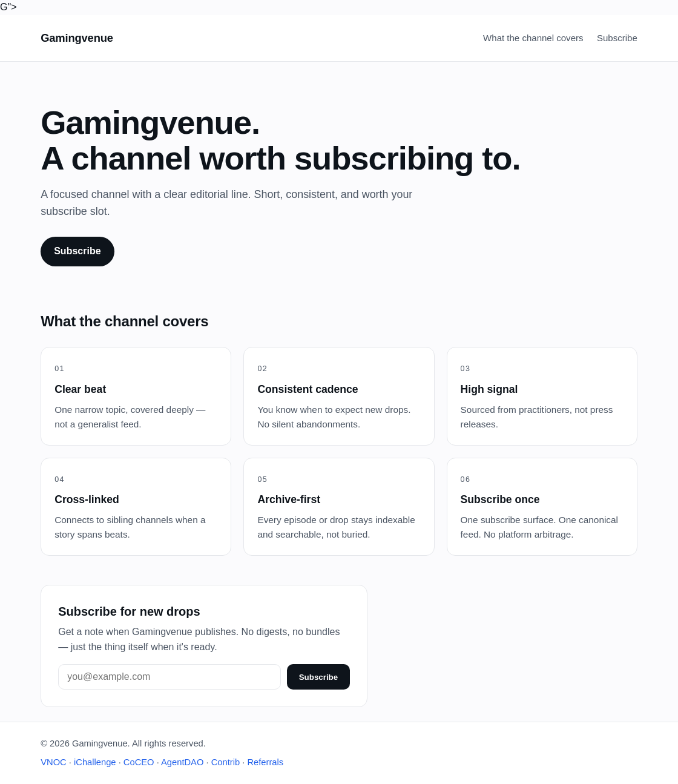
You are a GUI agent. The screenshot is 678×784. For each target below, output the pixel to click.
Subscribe (617, 38)
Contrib (225, 762)
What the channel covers (533, 38)
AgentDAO (182, 762)
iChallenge (95, 762)
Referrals (265, 762)
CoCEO (139, 762)
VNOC (54, 762)
